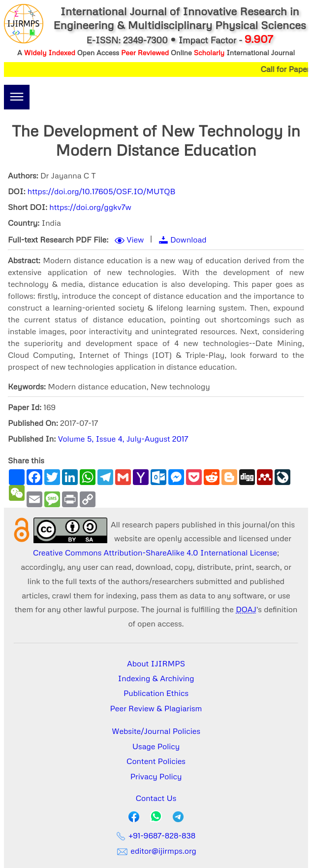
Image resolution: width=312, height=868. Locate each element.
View (135, 240)
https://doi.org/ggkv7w (90, 207)
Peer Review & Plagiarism (156, 708)
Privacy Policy (156, 776)
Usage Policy (156, 746)
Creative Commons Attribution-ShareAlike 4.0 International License (155, 553)
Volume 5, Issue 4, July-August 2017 (123, 439)
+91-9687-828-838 (156, 835)
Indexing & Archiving (156, 678)
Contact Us (156, 798)
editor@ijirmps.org (156, 851)
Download (188, 240)
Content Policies (156, 761)
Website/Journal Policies (156, 731)
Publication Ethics (156, 693)
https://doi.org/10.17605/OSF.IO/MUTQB (102, 191)
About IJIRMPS (156, 663)
